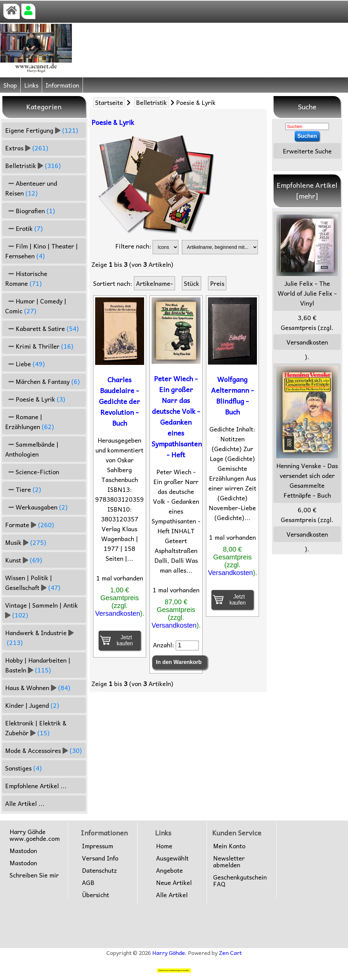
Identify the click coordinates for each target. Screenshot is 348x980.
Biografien (30, 211)
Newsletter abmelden (229, 862)
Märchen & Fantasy (42, 381)
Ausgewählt (172, 858)
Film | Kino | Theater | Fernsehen (41, 251)
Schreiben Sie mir (34, 875)
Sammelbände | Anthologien (32, 449)
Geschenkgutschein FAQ (240, 881)
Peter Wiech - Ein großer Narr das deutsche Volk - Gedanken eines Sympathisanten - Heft (177, 417)
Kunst (24, 560)
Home (164, 846)
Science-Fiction (32, 472)
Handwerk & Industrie (39, 637)
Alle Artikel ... (25, 803)
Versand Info (100, 858)
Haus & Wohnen (38, 688)
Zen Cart (230, 953)
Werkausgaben (36, 507)
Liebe (25, 364)
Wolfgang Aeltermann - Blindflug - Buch (232, 395)
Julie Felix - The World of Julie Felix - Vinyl (307, 261)
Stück (192, 283)
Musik (26, 542)
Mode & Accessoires (43, 750)
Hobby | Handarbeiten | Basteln (38, 665)
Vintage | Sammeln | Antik (42, 610)
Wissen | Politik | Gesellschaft (33, 583)
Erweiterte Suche (307, 151)
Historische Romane (26, 278)
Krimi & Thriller (39, 346)
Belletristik (151, 102)
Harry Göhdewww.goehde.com (35, 835)
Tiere (23, 489)
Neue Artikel (174, 883)
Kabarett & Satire (42, 328)
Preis (217, 283)
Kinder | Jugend (32, 705)
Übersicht (95, 895)
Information (62, 85)
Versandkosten (118, 613)
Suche (307, 107)
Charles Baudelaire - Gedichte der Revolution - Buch (119, 401)
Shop (10, 85)
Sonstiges (23, 768)
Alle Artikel (172, 895)
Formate (30, 525)
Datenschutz (99, 870)
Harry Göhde (169, 953)
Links (31, 85)
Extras (27, 148)
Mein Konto (229, 846)
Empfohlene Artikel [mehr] (307, 190)
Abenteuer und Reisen (31, 188)
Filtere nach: (133, 246)
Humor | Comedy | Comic (36, 306)
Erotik (24, 228)
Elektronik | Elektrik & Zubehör (36, 728)
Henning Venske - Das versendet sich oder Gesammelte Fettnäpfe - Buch (307, 433)
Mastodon (23, 851)
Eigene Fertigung (42, 130)
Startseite (109, 102)
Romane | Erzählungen (30, 422)
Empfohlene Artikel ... (36, 786)
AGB (88, 883)
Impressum (98, 846)
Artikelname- (154, 283)
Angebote (169, 870)
